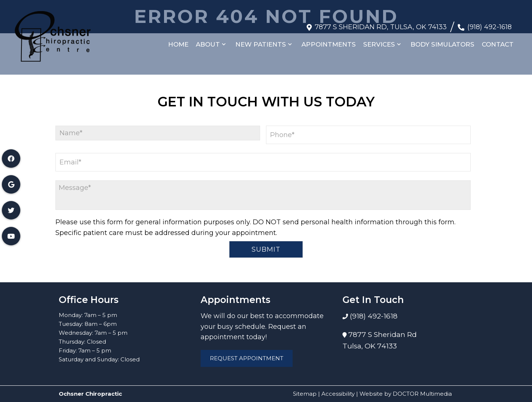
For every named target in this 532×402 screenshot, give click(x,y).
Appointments (329, 41)
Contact (498, 41)
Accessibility (338, 394)
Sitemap (305, 394)
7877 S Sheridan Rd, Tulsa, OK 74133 (381, 23)
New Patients (261, 41)
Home (178, 41)
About (208, 41)
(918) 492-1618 (490, 23)
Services (379, 41)
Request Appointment (247, 358)
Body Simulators (442, 41)
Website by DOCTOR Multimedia (406, 394)
